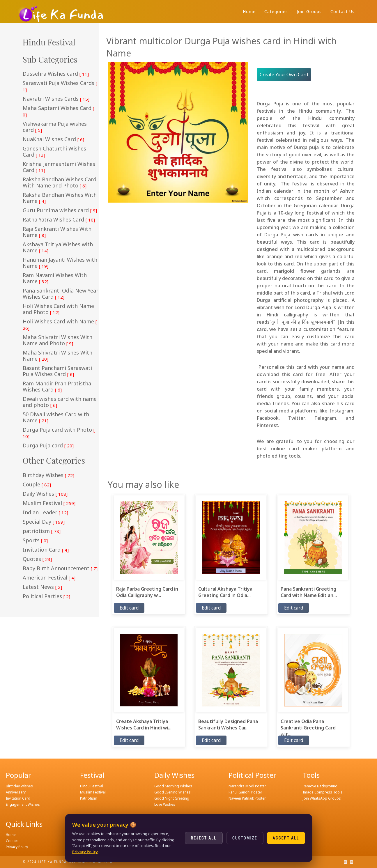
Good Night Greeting (172, 798)
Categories (276, 11)
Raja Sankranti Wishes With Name (57, 232)
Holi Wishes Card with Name (60, 325)
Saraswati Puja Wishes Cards (60, 86)
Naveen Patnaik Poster (247, 798)
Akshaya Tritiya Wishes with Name (58, 248)
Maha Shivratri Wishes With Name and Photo (57, 340)
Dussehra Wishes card (56, 74)
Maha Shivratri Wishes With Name (57, 356)
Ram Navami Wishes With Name (55, 278)
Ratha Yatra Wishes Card (59, 220)
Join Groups (309, 11)
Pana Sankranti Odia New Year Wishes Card (61, 294)
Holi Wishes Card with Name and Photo (58, 309)
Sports (35, 541)
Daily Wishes (45, 494)
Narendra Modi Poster (247, 786)
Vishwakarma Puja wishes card (55, 127)
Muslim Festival (49, 503)
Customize (245, 838)
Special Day (44, 522)
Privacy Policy (17, 847)
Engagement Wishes (23, 804)
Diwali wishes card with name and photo (60, 402)
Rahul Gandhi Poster (245, 792)
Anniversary (16, 792)
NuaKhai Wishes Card (53, 139)
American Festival (49, 578)
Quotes (37, 559)
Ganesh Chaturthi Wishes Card (54, 152)
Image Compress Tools (323, 792)
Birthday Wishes (48, 475)
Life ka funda (52, 862)
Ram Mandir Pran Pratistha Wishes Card (57, 387)
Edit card (129, 608)
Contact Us (343, 11)
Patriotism (89, 798)
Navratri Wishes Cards (56, 99)
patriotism (42, 531)
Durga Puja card (48, 446)
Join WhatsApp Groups (322, 798)
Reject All (204, 838)
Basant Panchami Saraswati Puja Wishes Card (57, 371)
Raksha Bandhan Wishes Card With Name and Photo (60, 183)
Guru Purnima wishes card (60, 210)
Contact (12, 841)
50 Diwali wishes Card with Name (56, 418)
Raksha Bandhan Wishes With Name (60, 198)
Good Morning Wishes (173, 786)
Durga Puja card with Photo (59, 433)
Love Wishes (165, 804)
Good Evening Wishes (172, 792)
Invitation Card (46, 550)
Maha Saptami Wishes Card (59, 111)
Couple (37, 485)
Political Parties (46, 596)
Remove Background (320, 786)
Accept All (286, 838)
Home (249, 11)
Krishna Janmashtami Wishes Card (59, 167)
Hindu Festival (92, 786)
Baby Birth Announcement (60, 568)
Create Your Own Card (284, 75)
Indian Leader (45, 513)
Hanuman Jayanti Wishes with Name (60, 263)
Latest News (42, 587)
